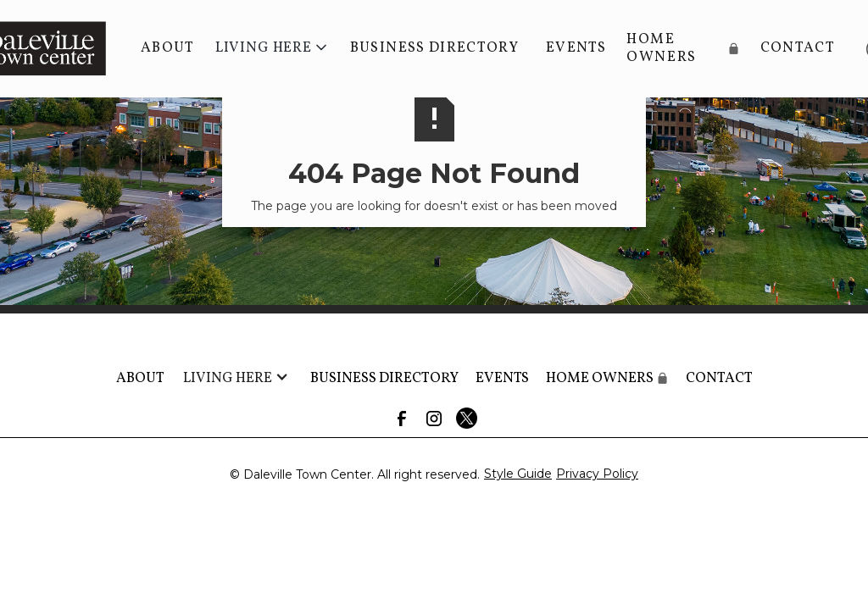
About (168, 48)
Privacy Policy (597, 474)
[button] (273, 48)
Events (576, 48)
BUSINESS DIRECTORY (434, 48)
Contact (798, 48)
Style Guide (518, 474)
